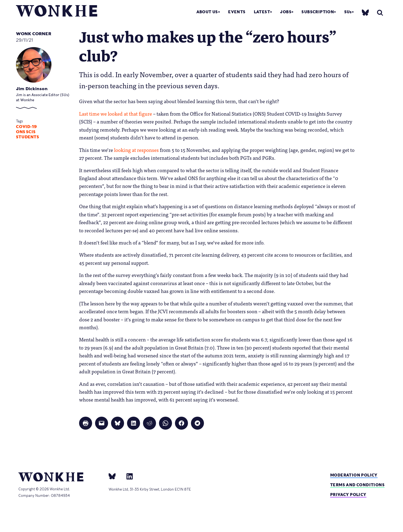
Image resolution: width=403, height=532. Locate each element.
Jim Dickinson (32, 89)
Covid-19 (26, 127)
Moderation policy (354, 475)
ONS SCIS (26, 132)
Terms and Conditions (357, 485)
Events (237, 12)
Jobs (286, 12)
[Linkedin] (127, 476)
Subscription (318, 12)
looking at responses (136, 150)
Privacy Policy (348, 495)
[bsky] (365, 12)
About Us (207, 12)
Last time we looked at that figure (116, 113)
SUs (348, 12)
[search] (380, 13)
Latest (262, 12)
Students (27, 137)
